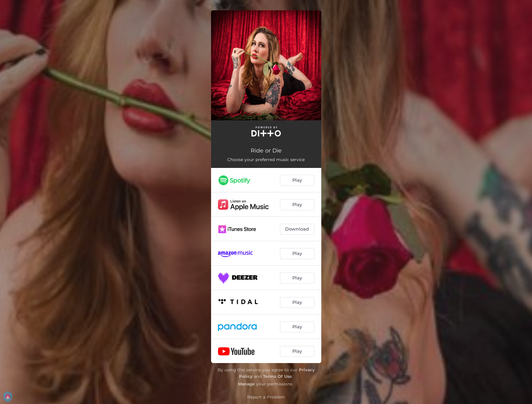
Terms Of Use (278, 376)
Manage (246, 384)
